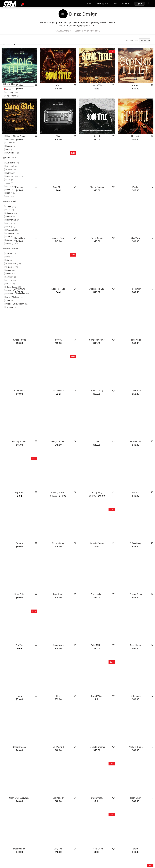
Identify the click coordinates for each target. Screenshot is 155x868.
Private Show (140, 489)
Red (8, 120)
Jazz (8, 187)
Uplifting (10, 247)
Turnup (51, 448)
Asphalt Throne (140, 613)
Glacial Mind (140, 325)
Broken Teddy (110, 325)
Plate (80, 119)
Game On (80, 737)
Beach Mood (51, 325)
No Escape (110, 737)
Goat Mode (80, 160)
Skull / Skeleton (13, 301)
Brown (9, 150)
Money (9, 284)
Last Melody (80, 654)
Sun (8, 304)
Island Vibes (110, 572)
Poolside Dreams (110, 613)
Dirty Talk (80, 695)
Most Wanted (51, 695)
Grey (8, 153)
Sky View (140, 201)
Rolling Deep (110, 695)
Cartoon (10, 103)
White (9, 130)
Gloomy (10, 217)
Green (9, 143)
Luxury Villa (110, 77)
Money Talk (51, 778)
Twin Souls (51, 737)
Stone (140, 695)
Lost (110, 366)
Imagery (10, 96)
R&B (8, 197)
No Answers (80, 325)
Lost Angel (80, 489)
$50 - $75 (10, 59)
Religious (10, 294)
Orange (9, 136)
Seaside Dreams (110, 283)
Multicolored (11, 157)
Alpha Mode (80, 531)
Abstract (10, 110)
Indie (8, 184)
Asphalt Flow (80, 201)
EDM (8, 177)
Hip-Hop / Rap (12, 180)
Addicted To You (110, 242)
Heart (9, 277)
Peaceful (10, 234)
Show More (95, 792)
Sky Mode (51, 407)
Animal (9, 257)
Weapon (10, 311)
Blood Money (80, 448)
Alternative (11, 167)
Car (8, 264)
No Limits (140, 119)
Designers (98, 4)
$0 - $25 (10, 53)
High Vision (140, 737)
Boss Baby (51, 489)
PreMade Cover (13, 79)
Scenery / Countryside (16, 298)
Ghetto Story (51, 201)
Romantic (10, 237)
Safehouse (140, 572)
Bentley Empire (80, 407)
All (7, 76)
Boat (8, 261)
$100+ (9, 66)
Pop (8, 194)
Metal (9, 190)
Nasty (51, 572)
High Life (110, 119)
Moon (9, 288)
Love (8, 230)
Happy (9, 220)
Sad (8, 241)
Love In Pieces (110, 448)
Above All (80, 283)
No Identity (140, 242)
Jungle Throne (51, 283)
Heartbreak (11, 224)
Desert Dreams (51, 613)
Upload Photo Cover (15, 83)
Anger (9, 210)
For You (51, 531)
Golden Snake (51, 119)
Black (9, 140)
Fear (8, 214)
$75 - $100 (11, 63)
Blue (8, 133)
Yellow (9, 147)
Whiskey (140, 160)
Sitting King (110, 407)
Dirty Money (140, 531)
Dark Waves (140, 778)
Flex (80, 572)
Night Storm (140, 654)
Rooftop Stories (51, 366)
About (121, 4)
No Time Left (140, 366)
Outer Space (12, 291)
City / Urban (11, 267)
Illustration (11, 106)
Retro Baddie (110, 201)
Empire (140, 407)
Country (10, 173)
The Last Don (110, 489)
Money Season (110, 160)
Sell (111, 4)
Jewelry (10, 281)
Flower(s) (10, 271)
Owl (80, 77)
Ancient (140, 77)
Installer (51, 77)
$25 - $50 (10, 56)
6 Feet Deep (140, 448)
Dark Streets (110, 654)
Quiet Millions (110, 531)
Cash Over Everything (51, 654)
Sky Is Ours (51, 242)
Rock (8, 200)
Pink (8, 123)
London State (110, 778)
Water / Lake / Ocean (15, 308)
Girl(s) (9, 274)
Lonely (9, 227)
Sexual (9, 244)
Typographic (11, 100)
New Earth (80, 778)
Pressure (51, 160)
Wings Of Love (80, 366)
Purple (9, 126)
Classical (10, 170)
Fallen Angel (140, 283)
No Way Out (80, 613)
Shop (84, 4)
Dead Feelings (80, 242)
